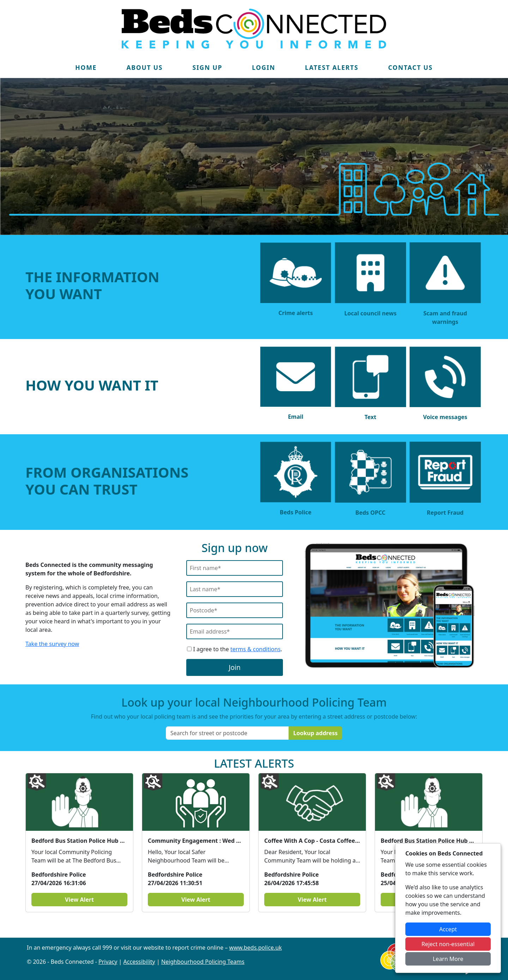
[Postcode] (235, 610)
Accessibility (139, 962)
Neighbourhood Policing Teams (203, 962)
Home (86, 67)
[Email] (235, 631)
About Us (144, 67)
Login (264, 67)
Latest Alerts (332, 67)
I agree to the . (234, 649)
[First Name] (235, 568)
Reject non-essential (448, 944)
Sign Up (207, 67)
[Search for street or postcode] (227, 733)
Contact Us (410, 67)
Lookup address (315, 733)
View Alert (79, 900)
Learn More (448, 959)
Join (235, 667)
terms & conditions (255, 649)
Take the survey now (52, 644)
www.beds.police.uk (256, 948)
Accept (448, 929)
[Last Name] (235, 589)
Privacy (108, 962)
